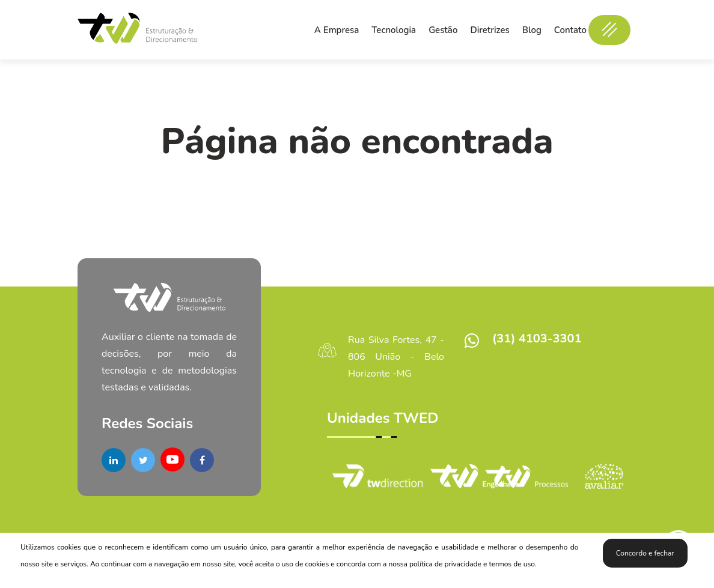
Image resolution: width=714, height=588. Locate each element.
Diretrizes (490, 30)
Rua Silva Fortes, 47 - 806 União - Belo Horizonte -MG (396, 357)
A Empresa (337, 30)
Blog (532, 30)
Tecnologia (394, 30)
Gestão (443, 30)
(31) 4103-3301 (537, 338)
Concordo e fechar (645, 553)
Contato (570, 30)
